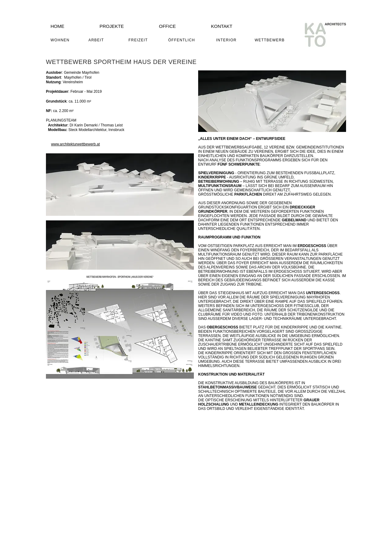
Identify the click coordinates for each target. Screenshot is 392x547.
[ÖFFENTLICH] (182, 40)
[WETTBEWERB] (270, 40)
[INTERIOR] (227, 40)
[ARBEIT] (97, 40)
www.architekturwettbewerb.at (75, 144)
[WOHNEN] (61, 40)
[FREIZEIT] (139, 40)
